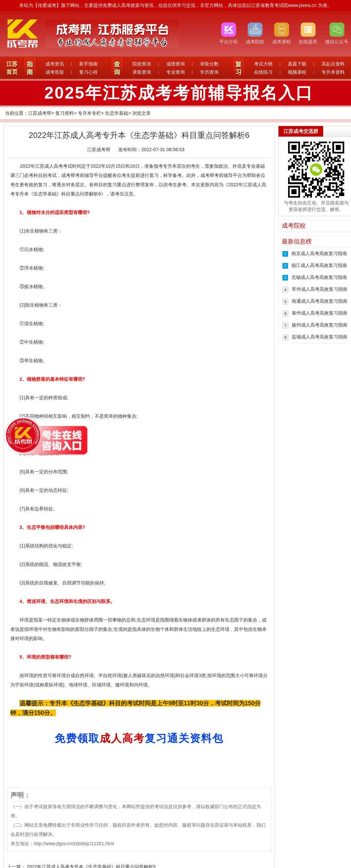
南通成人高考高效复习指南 (320, 301)
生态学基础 (117, 113)
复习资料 (65, 113)
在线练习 (263, 72)
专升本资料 (333, 72)
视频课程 (297, 72)
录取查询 (142, 72)
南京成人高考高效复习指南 (319, 253)
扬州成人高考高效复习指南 (320, 325)
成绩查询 (175, 64)
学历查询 (209, 72)
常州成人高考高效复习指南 (320, 289)
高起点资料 (333, 64)
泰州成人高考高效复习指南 (320, 313)
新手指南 (88, 64)
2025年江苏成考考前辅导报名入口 (179, 93)
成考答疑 (55, 72)
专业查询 (175, 72)
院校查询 (142, 64)
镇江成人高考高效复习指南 (319, 265)
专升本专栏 (89, 113)
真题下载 (297, 64)
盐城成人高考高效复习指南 (320, 337)
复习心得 (88, 72)
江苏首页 (12, 68)
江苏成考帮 (40, 113)
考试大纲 (263, 64)
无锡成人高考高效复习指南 (319, 277)
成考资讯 (55, 64)
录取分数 (209, 64)
